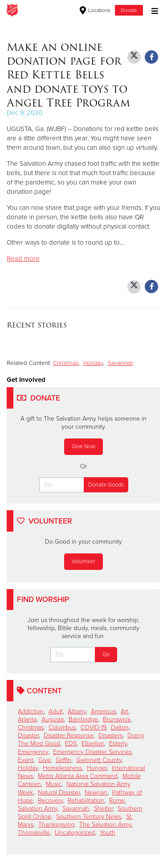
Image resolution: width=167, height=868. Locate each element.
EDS (71, 743)
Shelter (103, 809)
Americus (103, 711)
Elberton (93, 743)
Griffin (63, 760)
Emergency (33, 752)
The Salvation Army (105, 825)
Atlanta (27, 719)
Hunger (97, 768)
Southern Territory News (89, 817)
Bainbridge (83, 719)
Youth (108, 833)
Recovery (50, 800)
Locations (95, 10)
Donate (129, 10)
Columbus (62, 727)
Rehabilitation (86, 800)
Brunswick (117, 719)
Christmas (66, 363)
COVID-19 (93, 727)
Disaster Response (69, 735)
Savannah (120, 363)
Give (45, 760)
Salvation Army (38, 809)
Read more (23, 258)
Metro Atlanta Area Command (78, 776)
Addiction (31, 711)
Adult (56, 711)
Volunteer (83, 561)
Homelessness (62, 768)
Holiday (93, 363)
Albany (77, 711)
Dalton (120, 727)
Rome (117, 800)
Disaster (28, 735)
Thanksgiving (56, 825)
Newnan (96, 792)
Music (54, 784)
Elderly (118, 743)
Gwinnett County (99, 760)
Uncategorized (75, 833)
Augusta (53, 719)
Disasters (110, 735)
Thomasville (34, 833)
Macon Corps (49, 10)
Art (124, 711)
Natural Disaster (59, 792)
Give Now (83, 446)
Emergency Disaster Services (92, 752)
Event (26, 760)
